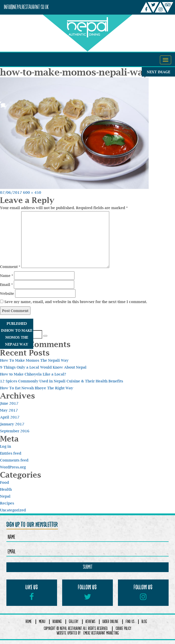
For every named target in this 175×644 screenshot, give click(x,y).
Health (6, 489)
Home (29, 622)
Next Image (158, 72)
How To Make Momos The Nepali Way (34, 360)
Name (7, 276)
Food (4, 482)
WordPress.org (13, 467)
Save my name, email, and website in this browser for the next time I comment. (76, 302)
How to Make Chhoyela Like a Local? (33, 374)
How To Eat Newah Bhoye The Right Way (37, 388)
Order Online (110, 622)
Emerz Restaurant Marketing (101, 633)
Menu (42, 622)
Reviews (90, 622)
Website (7, 293)
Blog (144, 622)
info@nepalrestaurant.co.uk (26, 7)
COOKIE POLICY (123, 629)
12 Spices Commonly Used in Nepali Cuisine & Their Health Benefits (62, 381)
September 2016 (15, 431)
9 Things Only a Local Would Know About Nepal (43, 367)
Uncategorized (13, 510)
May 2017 (9, 410)
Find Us (130, 622)
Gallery (74, 622)
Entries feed (11, 453)
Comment (10, 267)
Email (6, 285)
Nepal (5, 496)
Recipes (7, 503)
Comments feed (14, 460)
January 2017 (12, 424)
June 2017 (9, 403)
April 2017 (10, 417)
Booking (57, 622)
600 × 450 (32, 192)
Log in (6, 446)
